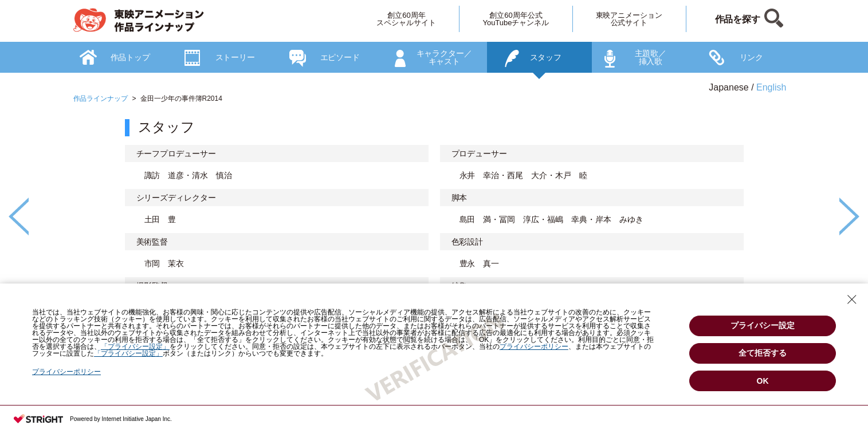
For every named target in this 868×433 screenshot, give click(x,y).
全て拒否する (763, 353)
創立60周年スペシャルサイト (406, 19)
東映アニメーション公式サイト (629, 19)
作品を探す (738, 19)
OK (763, 381)
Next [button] (849, 216)
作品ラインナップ (101, 99)
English (771, 87)
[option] (434, 254)
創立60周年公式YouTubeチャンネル (516, 19)
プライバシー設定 (763, 325)
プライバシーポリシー (66, 372)
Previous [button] (19, 216)
